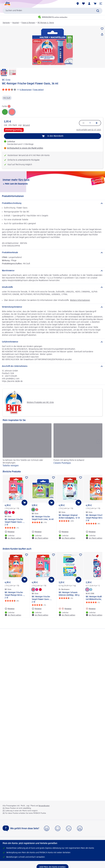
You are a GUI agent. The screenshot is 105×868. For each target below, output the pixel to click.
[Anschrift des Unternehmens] (52, 366)
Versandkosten (44, 806)
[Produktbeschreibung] (52, 203)
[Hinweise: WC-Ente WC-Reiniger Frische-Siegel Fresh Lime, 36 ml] (37, 532)
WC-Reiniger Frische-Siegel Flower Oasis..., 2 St (15, 522)
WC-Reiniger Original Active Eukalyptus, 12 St (69, 517)
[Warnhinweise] (52, 271)
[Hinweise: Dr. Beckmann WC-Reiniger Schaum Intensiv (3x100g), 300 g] (65, 609)
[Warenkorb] (95, 4)
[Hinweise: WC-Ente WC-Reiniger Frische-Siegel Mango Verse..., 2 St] (91, 532)
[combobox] (52, 11)
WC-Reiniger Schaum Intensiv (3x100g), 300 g (69, 594)
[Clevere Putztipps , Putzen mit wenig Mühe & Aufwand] (78, 445)
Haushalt (16, 23)
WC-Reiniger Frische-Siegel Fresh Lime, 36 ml (43, 518)
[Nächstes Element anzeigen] (98, 491)
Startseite (6, 23)
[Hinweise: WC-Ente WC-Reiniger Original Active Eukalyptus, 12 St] (64, 532)
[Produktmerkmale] (52, 253)
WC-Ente (6, 80)
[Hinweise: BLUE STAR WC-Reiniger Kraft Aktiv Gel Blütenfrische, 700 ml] (91, 609)
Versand (26, 125)
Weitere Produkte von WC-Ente (29, 402)
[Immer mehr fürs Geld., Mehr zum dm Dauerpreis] (52, 182)
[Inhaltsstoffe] (52, 287)
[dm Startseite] (7, 4)
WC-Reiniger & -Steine (46, 23)
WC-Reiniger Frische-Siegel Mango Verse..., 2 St (15, 595)
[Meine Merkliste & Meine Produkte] (83, 4)
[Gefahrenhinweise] (52, 342)
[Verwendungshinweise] (52, 307)
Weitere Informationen (80, 300)
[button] (101, 4)
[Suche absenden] (98, 11)
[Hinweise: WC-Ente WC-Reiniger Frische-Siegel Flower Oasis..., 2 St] (10, 532)
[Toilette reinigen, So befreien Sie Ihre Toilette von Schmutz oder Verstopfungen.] (27, 445)
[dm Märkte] (78, 4)
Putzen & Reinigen (28, 23)
